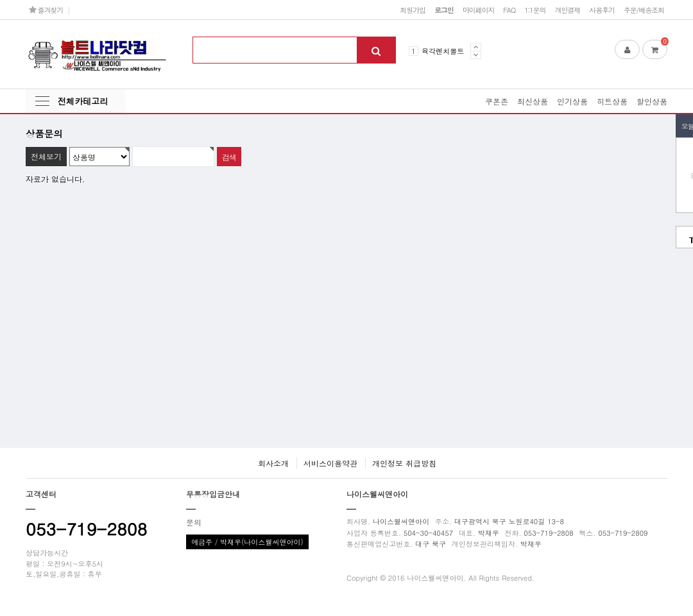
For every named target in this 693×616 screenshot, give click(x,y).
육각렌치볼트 (443, 51)
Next (476, 55)
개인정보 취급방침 (404, 463)
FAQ (509, 10)
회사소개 (273, 463)
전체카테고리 (83, 101)
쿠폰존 (497, 101)
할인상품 (652, 101)
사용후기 (602, 10)
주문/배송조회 (644, 10)
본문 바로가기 (0, 0)
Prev (476, 47)
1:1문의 (535, 10)
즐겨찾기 (46, 10)
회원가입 (413, 10)
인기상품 (572, 101)
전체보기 (46, 156)
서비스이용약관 (330, 463)
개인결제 (567, 10)
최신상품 (533, 101)
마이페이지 (479, 10)
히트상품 (612, 101)
